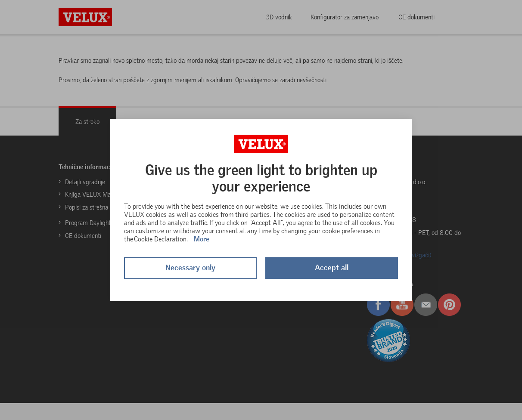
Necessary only (190, 268)
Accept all (332, 268)
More (202, 239)
